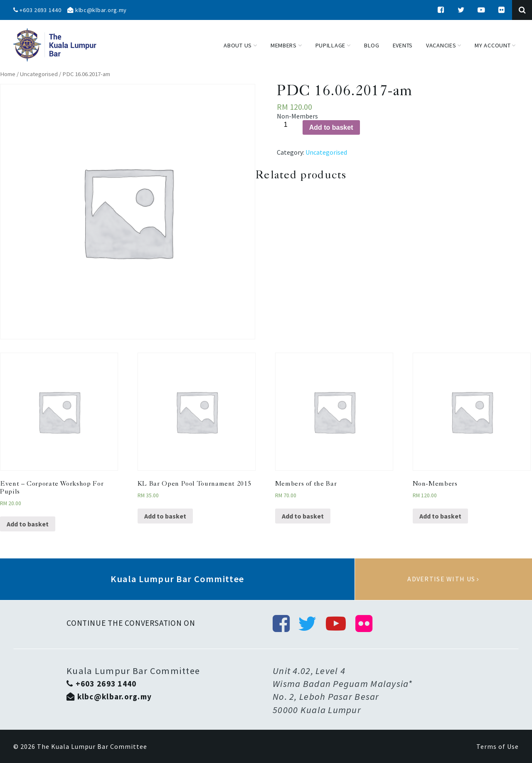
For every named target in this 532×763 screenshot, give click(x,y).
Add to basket (331, 127)
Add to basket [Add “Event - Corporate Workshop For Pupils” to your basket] (28, 524)
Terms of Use (498, 746)
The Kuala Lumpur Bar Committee (92, 746)
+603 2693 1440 (37, 10)
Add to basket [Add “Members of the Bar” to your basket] (303, 516)
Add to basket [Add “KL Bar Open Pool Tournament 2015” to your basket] (165, 516)
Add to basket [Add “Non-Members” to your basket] (440, 516)
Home (8, 74)
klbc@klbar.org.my (97, 10)
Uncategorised (39, 74)
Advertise (443, 579)
